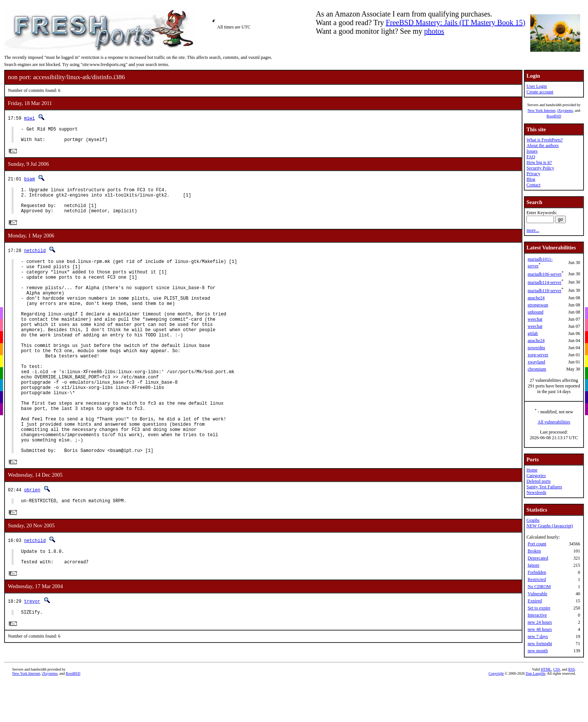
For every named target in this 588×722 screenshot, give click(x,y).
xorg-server (538, 355)
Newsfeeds (536, 492)
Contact (533, 185)
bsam (29, 182)
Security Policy (540, 168)
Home (532, 470)
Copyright (496, 717)
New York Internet (541, 110)
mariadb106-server (545, 274)
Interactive (537, 615)
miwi (29, 118)
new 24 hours (540, 622)
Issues (532, 151)
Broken (534, 551)
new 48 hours (540, 629)
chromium (537, 369)
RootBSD (554, 116)
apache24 (536, 298)
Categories (536, 476)
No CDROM (539, 587)
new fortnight (540, 644)
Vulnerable (538, 594)
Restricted (537, 579)
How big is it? (539, 162)
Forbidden (537, 572)
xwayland (536, 362)
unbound (535, 312)
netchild (35, 260)
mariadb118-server (544, 291)
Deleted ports (538, 481)
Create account (540, 92)
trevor (32, 657)
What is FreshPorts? (545, 140)
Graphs (533, 520)
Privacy (533, 174)
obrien (32, 541)
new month (538, 651)
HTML (546, 712)
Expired (535, 601)
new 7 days (538, 636)
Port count (537, 544)
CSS (556, 712)
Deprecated (538, 558)
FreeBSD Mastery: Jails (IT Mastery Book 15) (456, 23)
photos (434, 31)
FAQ (531, 157)
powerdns (536, 348)
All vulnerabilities (554, 422)
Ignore (533, 565)
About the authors (543, 146)
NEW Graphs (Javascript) (550, 526)
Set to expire (539, 608)
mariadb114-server (544, 282)
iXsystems (565, 110)
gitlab (533, 333)
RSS (571, 712)
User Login (537, 86)
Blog (531, 179)
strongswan (538, 305)
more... (533, 230)
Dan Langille (535, 717)
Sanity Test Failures (544, 487)
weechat (535, 319)
